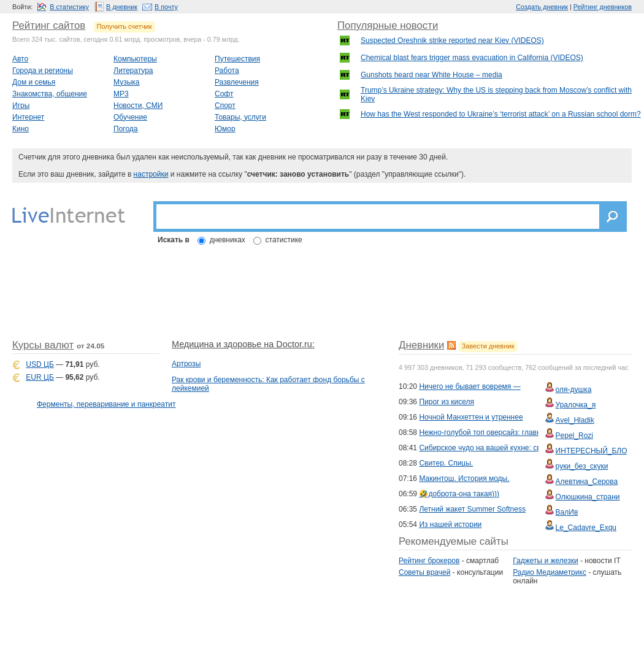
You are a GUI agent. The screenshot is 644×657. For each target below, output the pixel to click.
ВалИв (567, 512)
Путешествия (237, 59)
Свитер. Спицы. (446, 463)
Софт (224, 94)
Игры (21, 106)
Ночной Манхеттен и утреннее (471, 417)
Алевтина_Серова (587, 482)
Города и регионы (43, 71)
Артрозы (186, 364)
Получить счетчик (125, 26)
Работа (227, 71)
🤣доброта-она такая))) (459, 494)
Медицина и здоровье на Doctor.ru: (243, 344)
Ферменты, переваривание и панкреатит (106, 404)
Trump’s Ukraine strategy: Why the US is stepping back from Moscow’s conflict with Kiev (496, 94)
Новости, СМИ (138, 106)
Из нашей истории (450, 524)
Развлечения (237, 82)
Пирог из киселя (447, 402)
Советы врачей (424, 572)
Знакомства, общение (50, 94)
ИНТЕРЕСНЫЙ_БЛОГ (593, 451)
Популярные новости (388, 25)
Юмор (225, 129)
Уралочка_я (576, 405)
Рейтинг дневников (603, 7)
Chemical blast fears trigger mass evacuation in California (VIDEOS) (472, 58)
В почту (166, 7)
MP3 (121, 94)
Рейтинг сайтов (49, 25)
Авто (20, 59)
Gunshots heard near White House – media (431, 75)
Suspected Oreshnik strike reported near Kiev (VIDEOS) (452, 40)
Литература (133, 71)
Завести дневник (488, 346)
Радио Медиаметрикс (550, 572)
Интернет (28, 117)
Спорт (225, 106)
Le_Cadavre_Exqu (586, 528)
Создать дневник (542, 7)
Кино (21, 129)
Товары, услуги (240, 117)
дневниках (228, 240)
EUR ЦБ (40, 377)
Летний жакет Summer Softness (472, 509)
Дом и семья (34, 82)
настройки (151, 174)
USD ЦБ (40, 364)
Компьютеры (135, 59)
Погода (126, 129)
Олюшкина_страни (588, 497)
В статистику (69, 7)
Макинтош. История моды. (464, 478)
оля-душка (574, 390)
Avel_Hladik (575, 420)
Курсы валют (43, 345)
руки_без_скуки (582, 466)
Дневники (421, 345)
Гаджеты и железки (545, 561)
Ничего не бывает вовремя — (470, 386)
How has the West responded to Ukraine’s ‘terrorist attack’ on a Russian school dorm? (501, 114)
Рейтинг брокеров (429, 561)
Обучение (130, 117)
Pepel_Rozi (574, 436)
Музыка (126, 82)
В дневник (122, 7)
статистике (284, 240)
